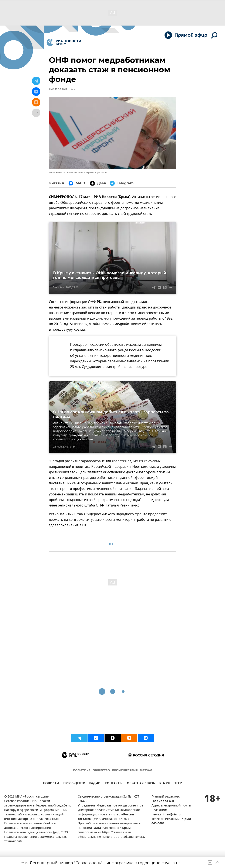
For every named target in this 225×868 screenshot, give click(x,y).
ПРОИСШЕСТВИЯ (125, 771)
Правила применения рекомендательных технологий (35, 839)
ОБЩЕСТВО (101, 771)
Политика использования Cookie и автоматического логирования (30, 826)
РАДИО (95, 784)
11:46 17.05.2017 (58, 89)
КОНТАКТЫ (114, 784)
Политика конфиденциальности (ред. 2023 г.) (38, 833)
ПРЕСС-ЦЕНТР (74, 784)
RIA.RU (165, 784)
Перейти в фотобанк (96, 173)
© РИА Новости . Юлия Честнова (66, 173)
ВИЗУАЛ (146, 771)
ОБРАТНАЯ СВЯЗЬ (141, 784)
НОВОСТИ (51, 784)
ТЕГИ (178, 784)
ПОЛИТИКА (82, 771)
